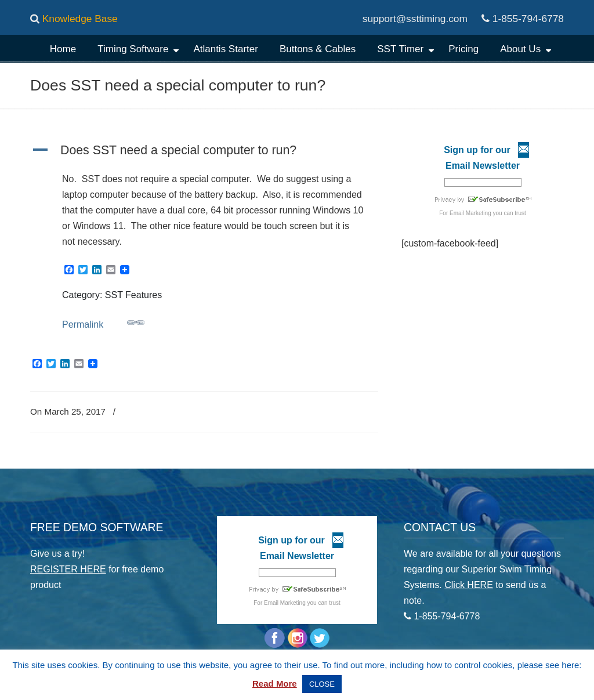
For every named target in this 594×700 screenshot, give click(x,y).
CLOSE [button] (322, 684)
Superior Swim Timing (289, 78)
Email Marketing (470, 213)
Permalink (103, 322)
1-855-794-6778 (528, 19)
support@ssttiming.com (415, 19)
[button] (204, 151)
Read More (275, 683)
